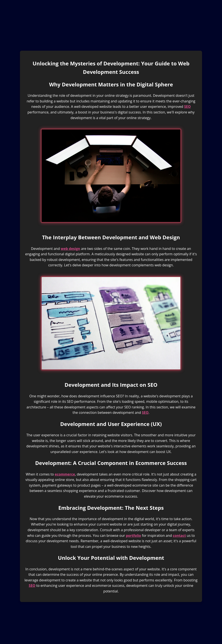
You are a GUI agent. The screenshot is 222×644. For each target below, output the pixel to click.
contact (179, 536)
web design (70, 249)
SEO (187, 107)
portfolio (133, 536)
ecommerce (65, 474)
